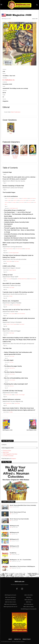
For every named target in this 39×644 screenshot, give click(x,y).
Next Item (6, 452)
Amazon (14, 459)
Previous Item (7, 451)
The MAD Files (13, 553)
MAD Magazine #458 (7, 425)
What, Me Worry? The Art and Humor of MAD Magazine (22, 566)
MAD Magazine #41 (14, 539)
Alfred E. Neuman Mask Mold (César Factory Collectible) (23, 505)
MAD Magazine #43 (14, 526)
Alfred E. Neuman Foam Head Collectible (19, 519)
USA (11, 514)
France (11, 507)
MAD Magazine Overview (10, 454)
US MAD (7, 11)
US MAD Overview (8, 456)
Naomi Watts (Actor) (24, 156)
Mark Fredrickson (16, 112)
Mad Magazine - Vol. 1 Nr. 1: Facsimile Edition (20, 560)
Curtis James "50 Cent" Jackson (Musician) (15, 157)
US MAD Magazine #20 (14, 208)
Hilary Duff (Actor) (33, 156)
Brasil (11, 134)
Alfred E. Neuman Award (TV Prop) (18, 512)
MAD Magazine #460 (32, 425)
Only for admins (6, 437)
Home (3, 11)
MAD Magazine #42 (14, 533)
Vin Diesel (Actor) (6, 156)
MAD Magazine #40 (14, 546)
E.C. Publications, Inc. (9, 80)
